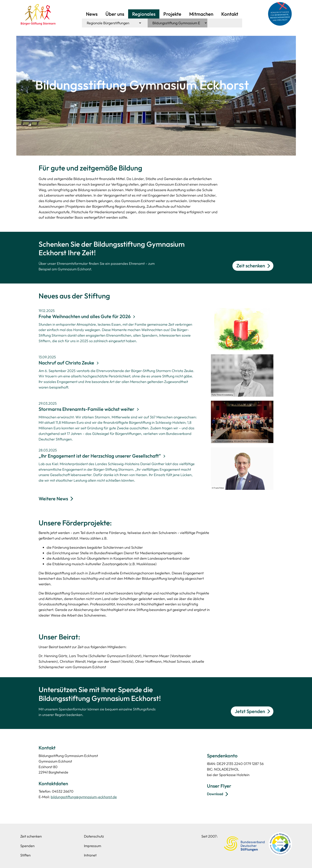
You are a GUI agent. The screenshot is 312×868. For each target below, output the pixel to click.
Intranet (90, 855)
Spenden (27, 846)
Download (215, 794)
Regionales (144, 14)
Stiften (25, 855)
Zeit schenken (251, 266)
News (92, 14)
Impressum (93, 846)
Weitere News (53, 499)
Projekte (172, 14)
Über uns (115, 14)
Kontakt (230, 14)
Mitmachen (201, 14)
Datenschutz (94, 836)
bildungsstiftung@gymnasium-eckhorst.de (84, 797)
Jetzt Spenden (250, 711)
